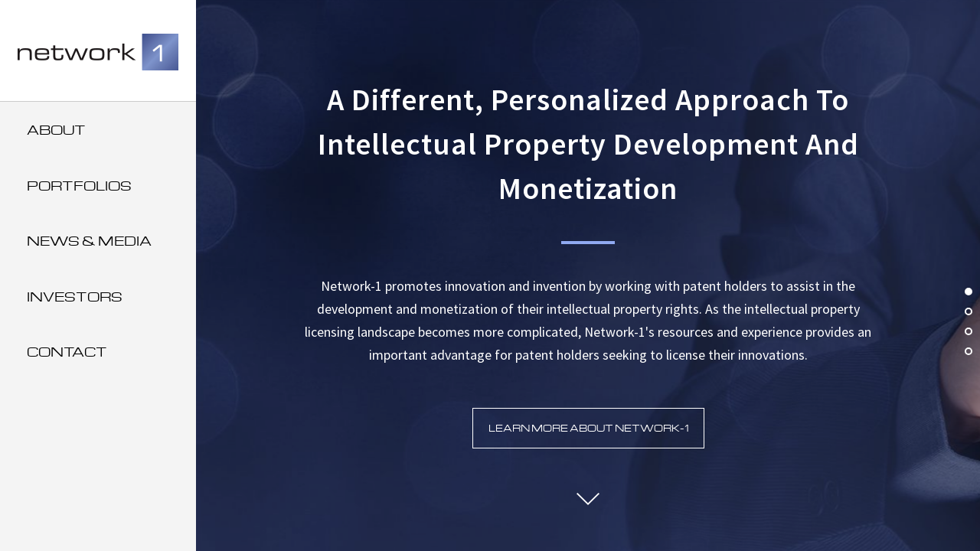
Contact (67, 352)
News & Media (89, 241)
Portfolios (79, 186)
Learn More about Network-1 (588, 428)
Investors (75, 297)
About (56, 130)
